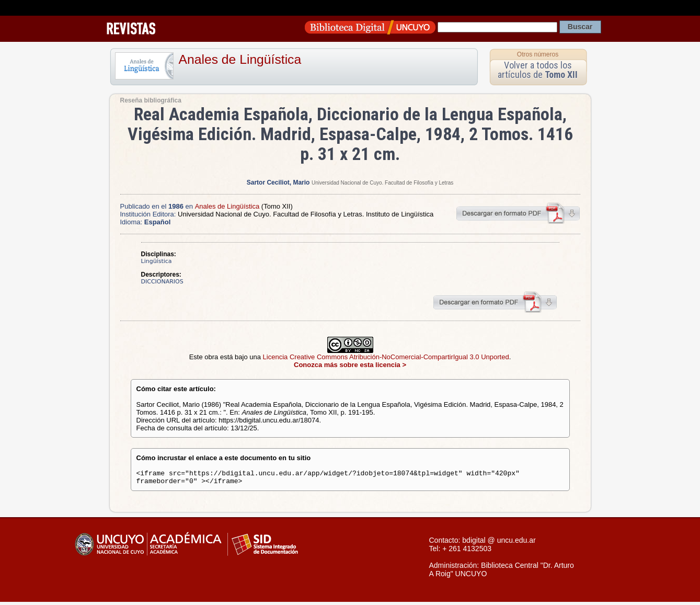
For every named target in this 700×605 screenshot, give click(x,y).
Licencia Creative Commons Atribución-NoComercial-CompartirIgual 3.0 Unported (386, 357)
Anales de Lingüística (240, 59)
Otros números (538, 54)
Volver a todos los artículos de (538, 70)
